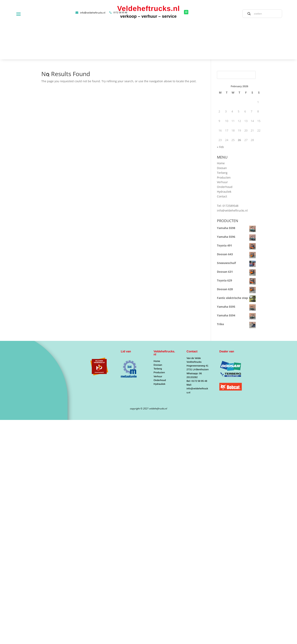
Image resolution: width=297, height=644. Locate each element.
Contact (222, 160)
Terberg (222, 136)
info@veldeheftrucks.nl (232, 174)
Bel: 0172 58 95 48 (197, 345)
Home (221, 127)
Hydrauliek (224, 155)
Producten (224, 141)
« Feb (220, 111)
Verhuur (222, 146)
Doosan (222, 132)
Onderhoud (225, 150)
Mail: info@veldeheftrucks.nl (197, 352)
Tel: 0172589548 (228, 170)
